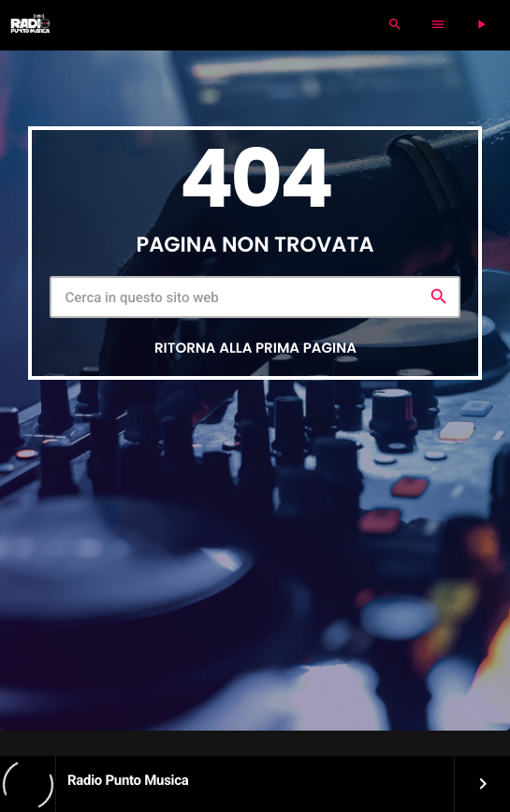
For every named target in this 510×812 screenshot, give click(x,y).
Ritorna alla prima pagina (255, 348)
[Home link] (30, 25)
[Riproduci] (481, 25)
